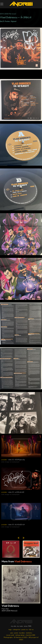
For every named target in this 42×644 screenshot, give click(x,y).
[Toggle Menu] (2, 4)
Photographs (8, 637)
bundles (22, 633)
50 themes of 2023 (20, 637)
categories (17, 629)
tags (10, 629)
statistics (29, 633)
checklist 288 (30, 635)
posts (16, 633)
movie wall (10, 635)
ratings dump (20, 635)
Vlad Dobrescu (21, 608)
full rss (31, 629)
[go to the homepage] (21, 4)
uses (12, 633)
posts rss (25, 629)
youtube (4, 459)
